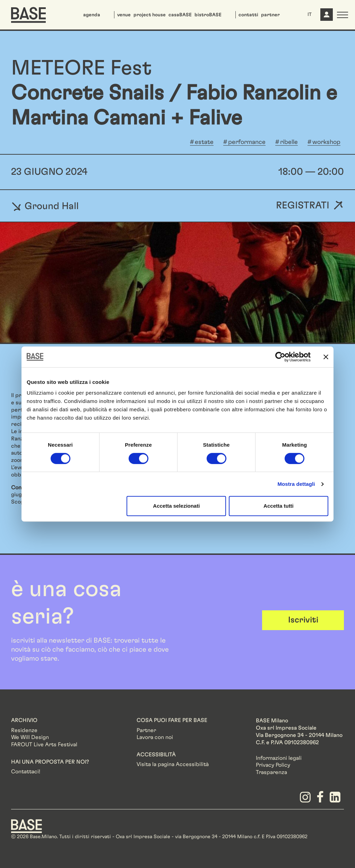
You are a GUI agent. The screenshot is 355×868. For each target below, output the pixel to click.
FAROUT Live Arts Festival (44, 745)
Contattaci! (26, 772)
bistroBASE (208, 15)
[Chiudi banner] (326, 357)
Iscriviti (303, 620)
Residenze (24, 730)
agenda (92, 15)
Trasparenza (271, 772)
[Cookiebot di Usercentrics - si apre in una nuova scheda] (280, 357)
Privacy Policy (273, 765)
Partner (146, 730)
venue (124, 15)
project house (150, 15)
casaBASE (180, 15)
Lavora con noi (155, 737)
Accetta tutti (279, 506)
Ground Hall (45, 206)
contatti (248, 15)
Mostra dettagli (296, 484)
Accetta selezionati (176, 506)
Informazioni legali (279, 758)
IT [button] (310, 15)
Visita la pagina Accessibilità (173, 764)
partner (270, 15)
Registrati (303, 206)
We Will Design (30, 737)
